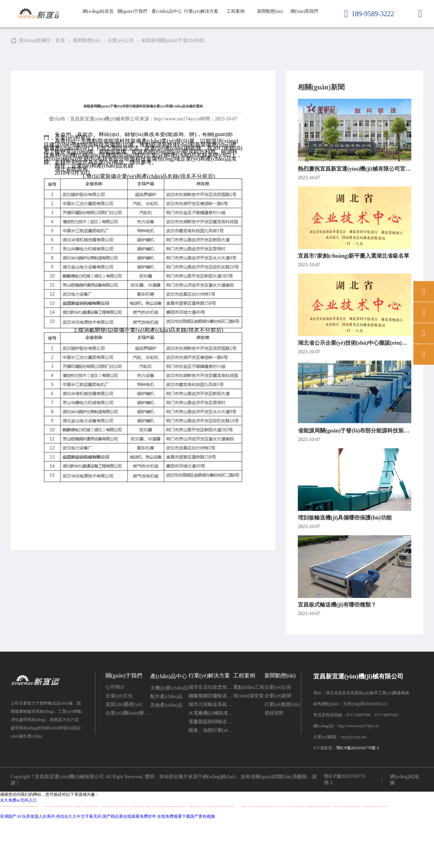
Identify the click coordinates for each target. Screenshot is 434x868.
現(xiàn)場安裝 (248, 744)
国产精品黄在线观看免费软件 (129, 865)
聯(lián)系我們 (305, 14)
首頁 (60, 40)
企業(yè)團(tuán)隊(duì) (128, 762)
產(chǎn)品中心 (167, 27)
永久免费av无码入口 (18, 849)
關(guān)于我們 (132, 27)
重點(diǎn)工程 (249, 736)
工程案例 (236, 14)
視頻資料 (274, 762)
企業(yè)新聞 (278, 744)
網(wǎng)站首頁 (98, 27)
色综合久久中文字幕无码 (79, 865)
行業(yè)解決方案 (201, 27)
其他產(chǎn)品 (166, 754)
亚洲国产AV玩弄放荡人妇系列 (28, 865)
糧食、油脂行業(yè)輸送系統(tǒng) (211, 779)
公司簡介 (115, 736)
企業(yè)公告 (278, 736)
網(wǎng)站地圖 (404, 828)
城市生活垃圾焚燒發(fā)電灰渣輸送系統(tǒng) (211, 736)
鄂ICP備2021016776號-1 (358, 796)
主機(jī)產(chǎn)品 (169, 736)
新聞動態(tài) (270, 14)
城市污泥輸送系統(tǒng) (211, 753)
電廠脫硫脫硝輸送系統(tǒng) (211, 770)
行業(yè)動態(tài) (282, 753)
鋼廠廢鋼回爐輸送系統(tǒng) (211, 744)
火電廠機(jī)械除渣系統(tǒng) (211, 762)
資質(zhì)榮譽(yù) (124, 753)
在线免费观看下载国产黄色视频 (186, 865)
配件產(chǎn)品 (166, 745)
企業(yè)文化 (119, 744)
